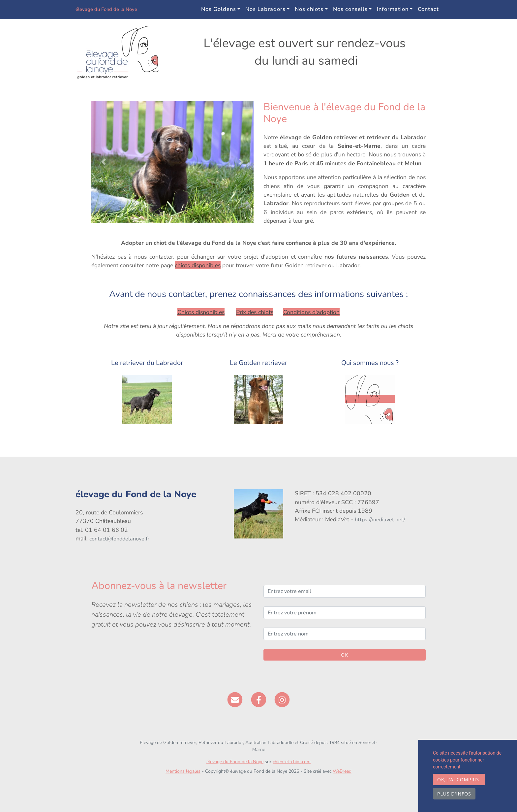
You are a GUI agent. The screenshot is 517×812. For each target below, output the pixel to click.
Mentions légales (183, 771)
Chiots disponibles (201, 312)
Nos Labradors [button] (265, 9)
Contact (428, 9)
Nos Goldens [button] (219, 9)
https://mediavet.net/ (380, 520)
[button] (104, 162)
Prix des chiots (255, 312)
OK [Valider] (344, 655)
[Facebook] (259, 699)
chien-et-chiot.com (292, 762)
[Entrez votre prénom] (345, 613)
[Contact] (235, 699)
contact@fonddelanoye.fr (119, 539)
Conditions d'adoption (311, 312)
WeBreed (342, 771)
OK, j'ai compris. (459, 780)
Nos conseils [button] (350, 9)
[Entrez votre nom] (345, 634)
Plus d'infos (454, 794)
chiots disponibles (198, 265)
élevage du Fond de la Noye (125, 9)
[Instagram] (282, 699)
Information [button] (393, 9)
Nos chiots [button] (309, 9)
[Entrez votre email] (345, 591)
